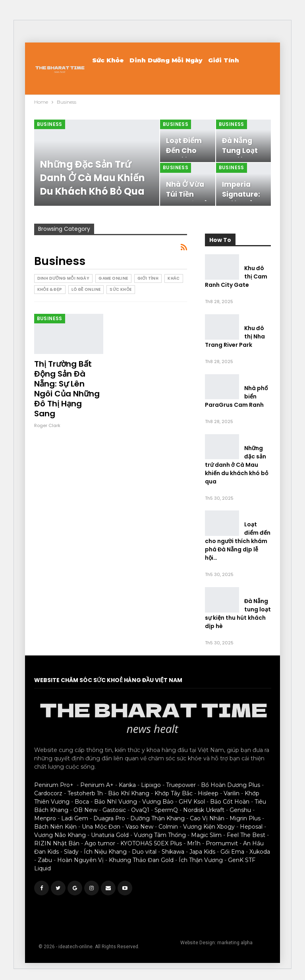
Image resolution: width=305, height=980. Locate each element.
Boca (82, 802)
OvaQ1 (140, 810)
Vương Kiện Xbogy (209, 827)
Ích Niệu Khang (105, 852)
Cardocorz (48, 793)
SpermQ (166, 810)
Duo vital (144, 852)
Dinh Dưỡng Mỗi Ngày (166, 60)
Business (50, 124)
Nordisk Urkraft (204, 810)
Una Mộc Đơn (101, 827)
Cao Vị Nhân (207, 818)
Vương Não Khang (60, 835)
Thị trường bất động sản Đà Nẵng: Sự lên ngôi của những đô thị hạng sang (67, 389)
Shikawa (173, 852)
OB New (85, 810)
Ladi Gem (75, 818)
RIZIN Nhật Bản (57, 843)
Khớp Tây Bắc (174, 793)
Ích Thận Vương (201, 860)
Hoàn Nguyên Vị (80, 860)
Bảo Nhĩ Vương (116, 802)
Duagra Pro (109, 818)
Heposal (251, 827)
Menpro (45, 818)
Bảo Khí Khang (129, 793)
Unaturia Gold (110, 835)
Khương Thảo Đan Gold (141, 860)
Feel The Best (246, 835)
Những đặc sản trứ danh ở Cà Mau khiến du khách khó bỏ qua (93, 178)
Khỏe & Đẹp (50, 289)
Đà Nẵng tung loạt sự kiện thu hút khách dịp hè (238, 614)
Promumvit (222, 843)
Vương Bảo (158, 802)
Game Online (113, 278)
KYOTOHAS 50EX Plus (151, 843)
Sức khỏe (108, 60)
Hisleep (208, 793)
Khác (174, 278)
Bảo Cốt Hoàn (230, 802)
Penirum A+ (97, 785)
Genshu (240, 810)
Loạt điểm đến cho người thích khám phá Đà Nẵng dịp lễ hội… (238, 541)
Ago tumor (100, 843)
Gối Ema (232, 852)
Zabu (45, 860)
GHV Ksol (192, 802)
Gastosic (114, 810)
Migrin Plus (245, 818)
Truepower (181, 785)
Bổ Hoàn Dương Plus (231, 785)
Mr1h (194, 843)
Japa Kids (202, 852)
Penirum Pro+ (54, 785)
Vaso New (139, 827)
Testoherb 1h (85, 793)
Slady (71, 852)
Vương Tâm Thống (160, 835)
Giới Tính (224, 60)
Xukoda (260, 852)
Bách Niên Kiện (55, 827)
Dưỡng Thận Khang (157, 818)
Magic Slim (206, 835)
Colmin (168, 827)
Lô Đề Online (86, 289)
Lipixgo (151, 785)
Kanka (127, 785)
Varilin (232, 793)
